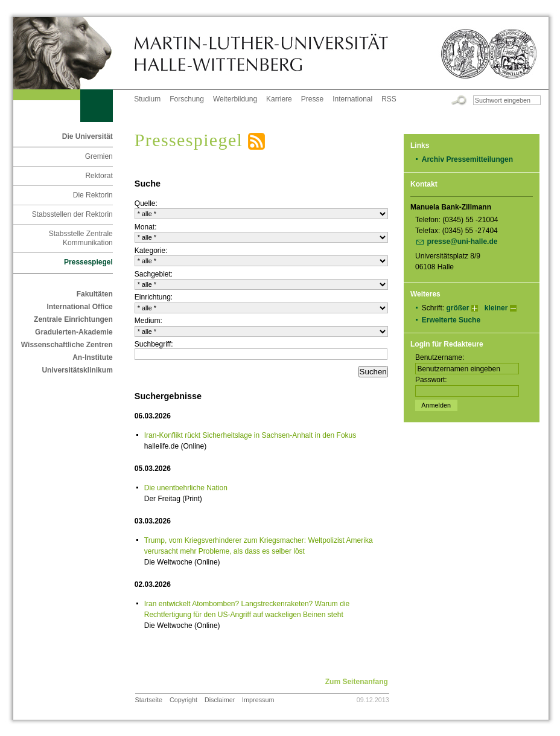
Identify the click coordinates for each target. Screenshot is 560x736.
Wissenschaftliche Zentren (67, 345)
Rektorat (99, 176)
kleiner (496, 308)
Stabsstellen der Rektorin (72, 214)
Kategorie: (151, 251)
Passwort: (431, 380)
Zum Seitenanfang (357, 682)
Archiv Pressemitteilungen (467, 159)
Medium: (148, 321)
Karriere (279, 99)
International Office (79, 307)
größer (457, 308)
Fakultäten (95, 294)
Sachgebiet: (154, 274)
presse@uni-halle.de (462, 242)
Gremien (99, 156)
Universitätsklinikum (77, 370)
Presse (312, 99)
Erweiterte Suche (451, 320)
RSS (389, 99)
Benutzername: (440, 357)
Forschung (187, 99)
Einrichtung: (154, 297)
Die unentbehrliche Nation (186, 488)
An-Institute (93, 357)
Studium (147, 99)
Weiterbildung (235, 99)
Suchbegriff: (154, 344)
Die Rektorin (93, 195)
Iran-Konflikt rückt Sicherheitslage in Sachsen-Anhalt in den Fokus (250, 435)
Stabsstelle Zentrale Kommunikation (81, 238)
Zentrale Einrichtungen (73, 319)
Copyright (183, 700)
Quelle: (146, 203)
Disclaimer (220, 700)
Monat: (146, 227)
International (352, 99)
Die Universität (87, 136)
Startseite (149, 700)
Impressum (258, 700)
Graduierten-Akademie (74, 332)
